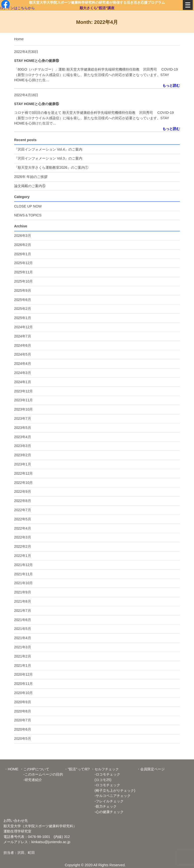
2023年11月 (24, 400)
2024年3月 (23, 373)
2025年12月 (24, 263)
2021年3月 (23, 647)
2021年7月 (23, 611)
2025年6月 (23, 300)
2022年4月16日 (26, 95)
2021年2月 (23, 656)
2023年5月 (23, 428)
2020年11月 (24, 684)
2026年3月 (23, 236)
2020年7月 (23, 720)
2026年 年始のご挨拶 (31, 177)
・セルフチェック (105, 769)
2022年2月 (23, 546)
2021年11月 (24, 574)
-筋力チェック (104, 806)
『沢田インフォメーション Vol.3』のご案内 (48, 158)
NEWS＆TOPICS (28, 215)
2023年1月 (23, 464)
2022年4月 (23, 528)
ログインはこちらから (17, 8)
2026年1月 (23, 254)
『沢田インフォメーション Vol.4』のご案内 (48, 149)
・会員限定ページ (151, 769)
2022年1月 (23, 556)
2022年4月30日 (26, 52)
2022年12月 (24, 473)
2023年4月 (23, 437)
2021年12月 (24, 565)
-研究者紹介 (31, 780)
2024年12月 (24, 327)
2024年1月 (23, 382)
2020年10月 (24, 693)
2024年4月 (23, 364)
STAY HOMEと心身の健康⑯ (37, 61)
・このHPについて (35, 769)
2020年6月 (23, 729)
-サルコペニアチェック (111, 796)
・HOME (11, 769)
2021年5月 (23, 629)
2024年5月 (23, 354)
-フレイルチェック (107, 801)
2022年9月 (23, 492)
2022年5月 (23, 519)
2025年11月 (24, 272)
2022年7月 (23, 510)
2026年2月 (23, 245)
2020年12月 (24, 674)
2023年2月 (23, 455)
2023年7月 (23, 418)
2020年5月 (23, 739)
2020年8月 (23, 711)
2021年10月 (24, 583)
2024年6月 (23, 345)
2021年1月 (23, 665)
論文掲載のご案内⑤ (30, 186)
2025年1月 (23, 318)
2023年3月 (23, 446)
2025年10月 (24, 281)
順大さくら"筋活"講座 (97, 8)
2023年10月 (24, 409)
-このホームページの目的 (41, 774)
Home (19, 39)
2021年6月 (23, 620)
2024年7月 (23, 336)
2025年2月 (23, 309)
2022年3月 (23, 537)
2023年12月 (24, 391)
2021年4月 (23, 638)
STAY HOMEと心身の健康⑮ (37, 104)
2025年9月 (23, 290)
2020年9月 (23, 702)
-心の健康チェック (107, 812)
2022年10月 (24, 483)
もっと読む (171, 85)
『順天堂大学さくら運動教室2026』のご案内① (51, 167)
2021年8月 (23, 601)
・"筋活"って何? (77, 769)
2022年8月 (23, 501)
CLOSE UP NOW (28, 206)
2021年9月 (23, 592)
